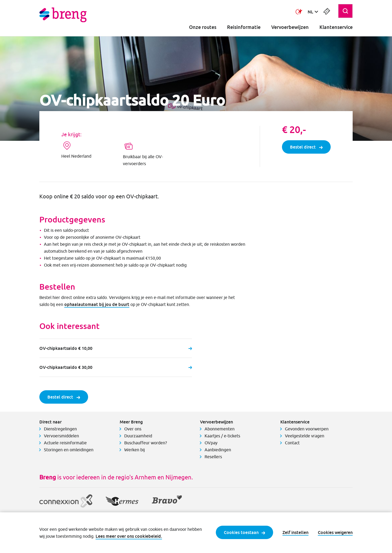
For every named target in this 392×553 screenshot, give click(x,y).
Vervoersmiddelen (61, 436)
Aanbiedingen (218, 450)
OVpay (211, 443)
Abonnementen (220, 429)
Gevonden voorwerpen (307, 429)
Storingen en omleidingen (69, 450)
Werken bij (135, 450)
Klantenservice (336, 27)
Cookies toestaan (244, 532)
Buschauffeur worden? (146, 443)
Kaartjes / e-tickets (222, 436)
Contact (292, 443)
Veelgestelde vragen (305, 436)
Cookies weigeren (335, 532)
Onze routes (203, 27)
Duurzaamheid (138, 436)
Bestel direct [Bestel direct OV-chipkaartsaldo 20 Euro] (306, 147)
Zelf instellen (295, 532)
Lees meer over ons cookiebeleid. (129, 536)
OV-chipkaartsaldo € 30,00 (116, 367)
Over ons (133, 429)
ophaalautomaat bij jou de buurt (97, 304)
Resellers (213, 457)
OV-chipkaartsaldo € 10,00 (116, 348)
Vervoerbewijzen (290, 27)
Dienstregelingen (60, 429)
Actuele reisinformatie (65, 443)
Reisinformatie (244, 27)
